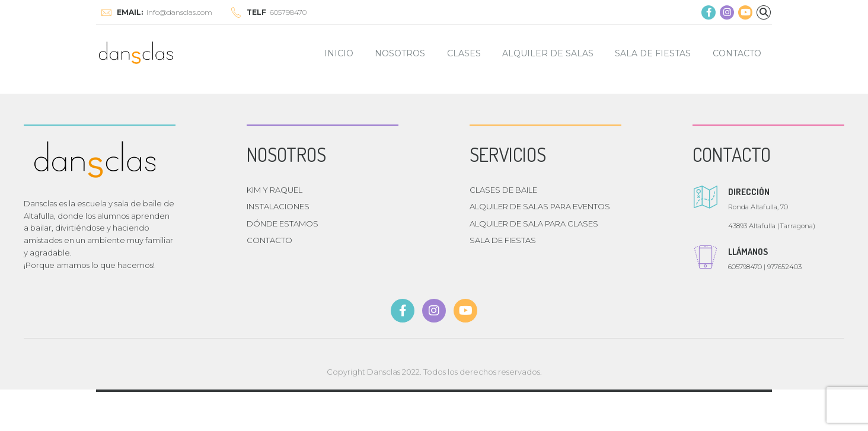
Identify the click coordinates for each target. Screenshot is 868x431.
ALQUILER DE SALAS (548, 53)
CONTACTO (737, 53)
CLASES (464, 53)
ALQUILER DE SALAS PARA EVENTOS (540, 206)
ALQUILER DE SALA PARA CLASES (534, 224)
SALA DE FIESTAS (653, 53)
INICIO (339, 53)
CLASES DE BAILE (503, 190)
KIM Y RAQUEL (275, 190)
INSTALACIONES (278, 206)
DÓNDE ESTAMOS (283, 224)
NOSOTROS (400, 53)
